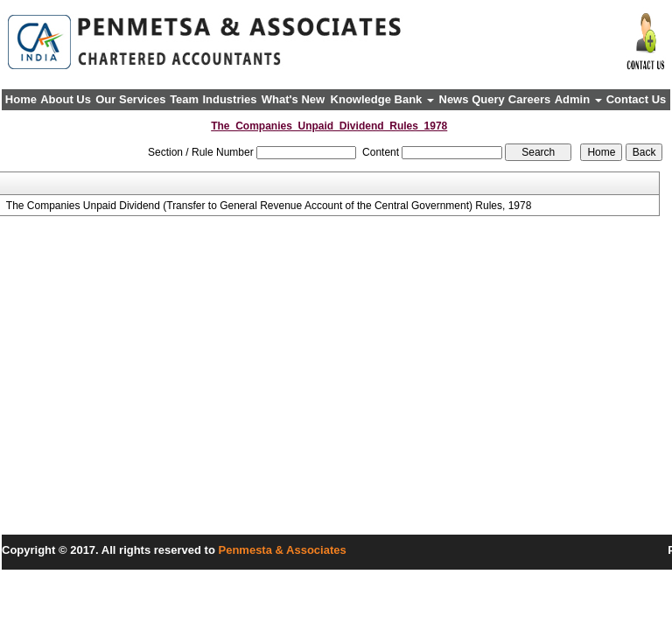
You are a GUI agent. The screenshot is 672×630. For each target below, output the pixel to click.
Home (21, 99)
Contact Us (637, 99)
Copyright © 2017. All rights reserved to (110, 550)
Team (184, 99)
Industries (229, 99)
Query (488, 99)
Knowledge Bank (382, 99)
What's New (293, 99)
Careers (529, 99)
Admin (578, 99)
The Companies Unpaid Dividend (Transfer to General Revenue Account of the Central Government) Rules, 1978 (269, 206)
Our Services (130, 99)
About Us (66, 99)
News (454, 99)
